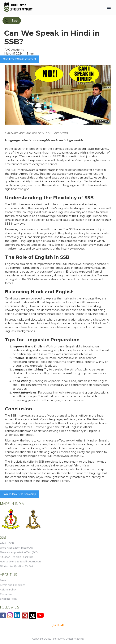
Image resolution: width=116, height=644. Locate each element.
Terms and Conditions (13, 585)
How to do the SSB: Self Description (20, 561)
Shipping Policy (9, 599)
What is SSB (7, 543)
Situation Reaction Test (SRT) (16, 557)
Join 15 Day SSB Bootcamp (19, 494)
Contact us (6, 594)
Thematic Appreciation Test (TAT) (19, 552)
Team (3, 580)
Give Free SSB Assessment (19, 59)
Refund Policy (8, 589)
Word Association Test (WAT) (16, 548)
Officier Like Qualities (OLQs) (16, 566)
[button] (109, 7)
